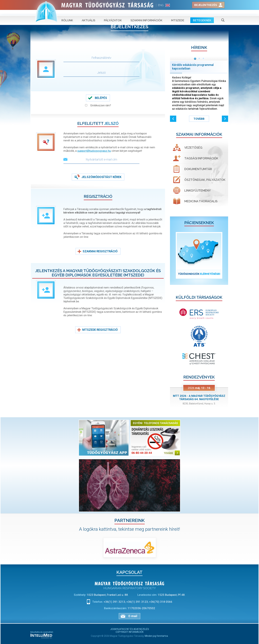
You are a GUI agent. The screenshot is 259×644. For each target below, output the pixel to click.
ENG (161, 5)
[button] (173, 119)
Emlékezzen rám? (101, 105)
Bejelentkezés (206, 5)
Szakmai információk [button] (146, 15)
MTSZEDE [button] (178, 15)
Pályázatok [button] (113, 15)
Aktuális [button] (88, 15)
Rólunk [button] (67, 15)
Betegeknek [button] (202, 15)
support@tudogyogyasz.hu (94, 151)
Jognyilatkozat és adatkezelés (130, 629)
